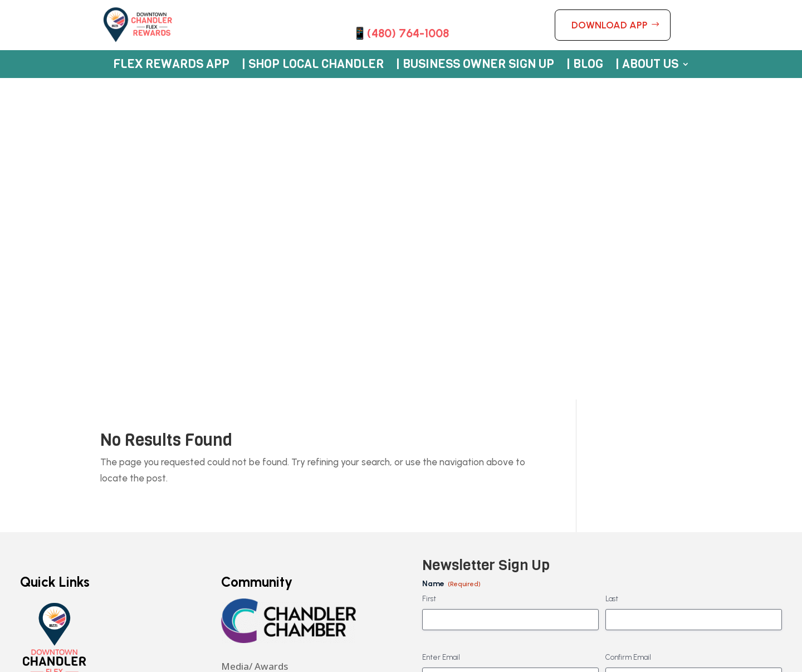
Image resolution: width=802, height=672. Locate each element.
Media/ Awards (255, 345)
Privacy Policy (246, 510)
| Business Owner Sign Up (475, 66)
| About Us (647, 66)
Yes (446, 448)
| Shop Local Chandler (313, 66)
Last (612, 278)
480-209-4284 (252, 371)
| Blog (585, 66)
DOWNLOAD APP (610, 25)
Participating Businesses (75, 416)
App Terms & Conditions (72, 494)
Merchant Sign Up (60, 443)
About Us (41, 469)
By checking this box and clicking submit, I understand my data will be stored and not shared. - (602, 522)
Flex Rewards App (171, 66)
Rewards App (49, 390)
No (444, 466)
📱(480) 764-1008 (401, 33)
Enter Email (441, 336)
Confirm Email (628, 336)
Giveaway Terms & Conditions (85, 513)
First (429, 278)
